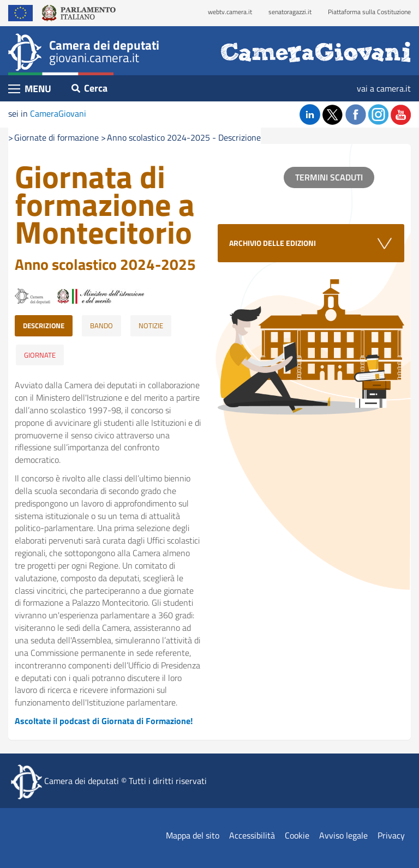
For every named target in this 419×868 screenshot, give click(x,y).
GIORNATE (40, 355)
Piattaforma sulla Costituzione (369, 12)
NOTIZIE (151, 325)
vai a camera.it (384, 88)
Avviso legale (343, 835)
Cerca (89, 88)
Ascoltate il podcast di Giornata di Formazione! (104, 721)
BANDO (101, 325)
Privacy (391, 835)
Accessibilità (252, 835)
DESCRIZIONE (44, 325)
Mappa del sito (193, 835)
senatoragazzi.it (290, 12)
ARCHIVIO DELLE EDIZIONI (273, 243)
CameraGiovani (58, 113)
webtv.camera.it (230, 12)
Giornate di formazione (56, 137)
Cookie (297, 835)
